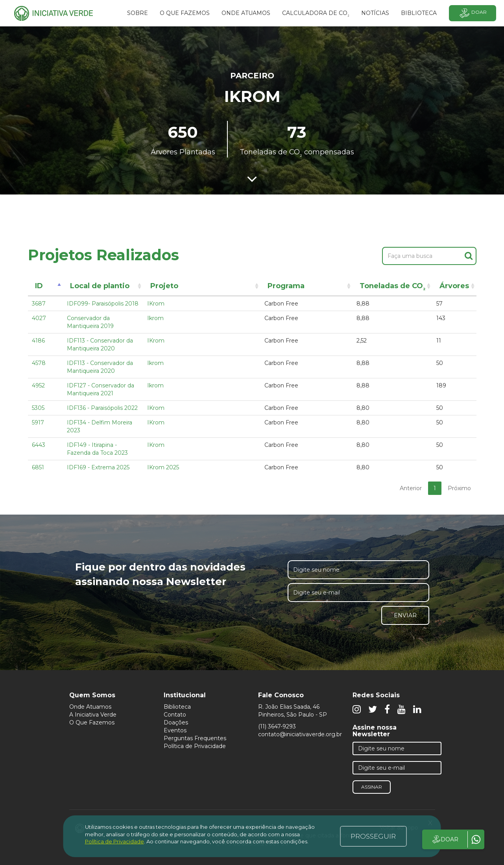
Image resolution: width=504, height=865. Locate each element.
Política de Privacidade (195, 746)
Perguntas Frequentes (195, 738)
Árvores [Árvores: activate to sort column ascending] (454, 286)
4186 (38, 341)
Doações (176, 722)
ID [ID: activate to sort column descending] (39, 286)
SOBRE (138, 13)
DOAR (445, 839)
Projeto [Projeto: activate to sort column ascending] (164, 286)
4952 (38, 385)
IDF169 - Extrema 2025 (98, 467)
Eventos (175, 730)
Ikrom (155, 318)
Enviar (405, 615)
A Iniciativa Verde (93, 715)
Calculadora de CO (316, 14)
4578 (39, 363)
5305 (38, 408)
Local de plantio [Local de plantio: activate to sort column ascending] (100, 286)
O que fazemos (185, 13)
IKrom (156, 304)
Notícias (375, 13)
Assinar (372, 787)
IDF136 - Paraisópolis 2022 (102, 408)
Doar (473, 13)
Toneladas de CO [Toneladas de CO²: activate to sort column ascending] (392, 287)
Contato (175, 715)
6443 (39, 445)
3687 (39, 304)
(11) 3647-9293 (277, 726)
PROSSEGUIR (373, 836)
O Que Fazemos (92, 722)
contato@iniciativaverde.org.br (300, 734)
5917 (38, 422)
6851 (38, 467)
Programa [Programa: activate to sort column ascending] (286, 286)
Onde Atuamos (90, 707)
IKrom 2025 (163, 467)
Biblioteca (177, 707)
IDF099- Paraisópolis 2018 (103, 304)
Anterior (411, 488)
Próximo (459, 488)
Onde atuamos (246, 13)
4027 (39, 318)
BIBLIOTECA (419, 13)
